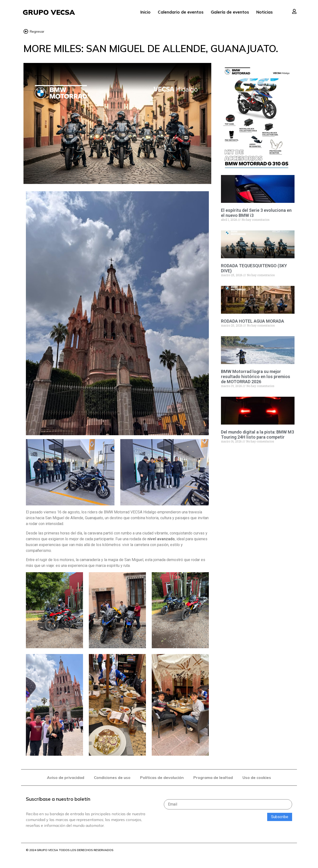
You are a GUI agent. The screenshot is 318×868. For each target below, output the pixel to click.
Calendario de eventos (181, 12)
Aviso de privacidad (66, 777)
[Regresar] (26, 31)
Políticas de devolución (162, 777)
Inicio (145, 12)
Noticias (265, 12)
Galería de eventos (230, 12)
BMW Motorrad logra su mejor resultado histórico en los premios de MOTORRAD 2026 (256, 377)
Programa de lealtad (213, 777)
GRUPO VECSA (49, 12)
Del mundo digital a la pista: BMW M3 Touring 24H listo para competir (257, 435)
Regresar (37, 32)
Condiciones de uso (112, 777)
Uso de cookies (257, 777)
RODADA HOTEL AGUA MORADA (253, 321)
